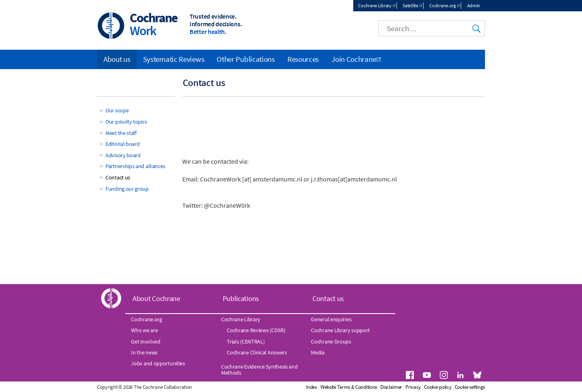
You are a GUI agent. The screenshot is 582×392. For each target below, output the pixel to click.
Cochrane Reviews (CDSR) (256, 330)
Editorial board (123, 144)
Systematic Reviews (174, 59)
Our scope (117, 110)
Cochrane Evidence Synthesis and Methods (259, 369)
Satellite (410, 5)
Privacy (413, 387)
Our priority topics (126, 122)
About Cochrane (156, 298)
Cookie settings (470, 387)
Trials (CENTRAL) (246, 341)
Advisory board (123, 155)
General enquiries (331, 319)
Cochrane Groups (331, 341)
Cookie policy (438, 387)
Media (318, 352)
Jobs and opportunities (158, 363)
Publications (241, 298)
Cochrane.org (442, 5)
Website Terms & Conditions (349, 387)
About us (117, 59)
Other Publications (246, 59)
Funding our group (127, 189)
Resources (303, 59)
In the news (144, 352)
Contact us (118, 177)
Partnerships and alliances (135, 166)
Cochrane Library (375, 5)
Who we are (144, 330)
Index (312, 387)
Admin (474, 5)
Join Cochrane (354, 59)
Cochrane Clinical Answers (257, 352)
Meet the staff (121, 133)
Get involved (145, 341)
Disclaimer (391, 387)
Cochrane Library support (340, 330)
